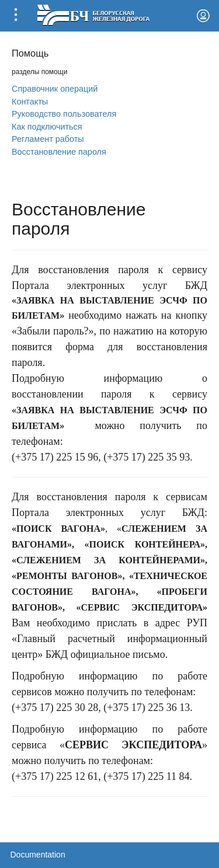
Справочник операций (55, 89)
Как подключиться (47, 127)
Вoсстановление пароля (59, 152)
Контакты (30, 102)
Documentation (38, 855)
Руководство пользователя (64, 114)
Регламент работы (48, 139)
